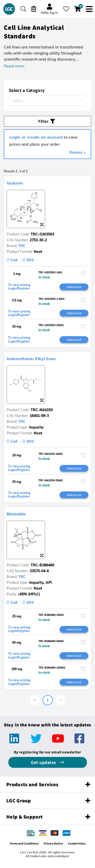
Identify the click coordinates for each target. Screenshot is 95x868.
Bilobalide (16, 514)
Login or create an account (36, 137)
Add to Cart (74, 287)
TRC (22, 246)
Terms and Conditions (24, 843)
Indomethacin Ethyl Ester (31, 359)
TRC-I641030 (42, 410)
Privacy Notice (53, 843)
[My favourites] (66, 9)
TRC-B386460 (42, 565)
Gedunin (15, 183)
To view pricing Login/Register (19, 287)
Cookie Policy (77, 843)
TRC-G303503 (42, 234)
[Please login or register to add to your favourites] (83, 274)
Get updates (44, 762)
